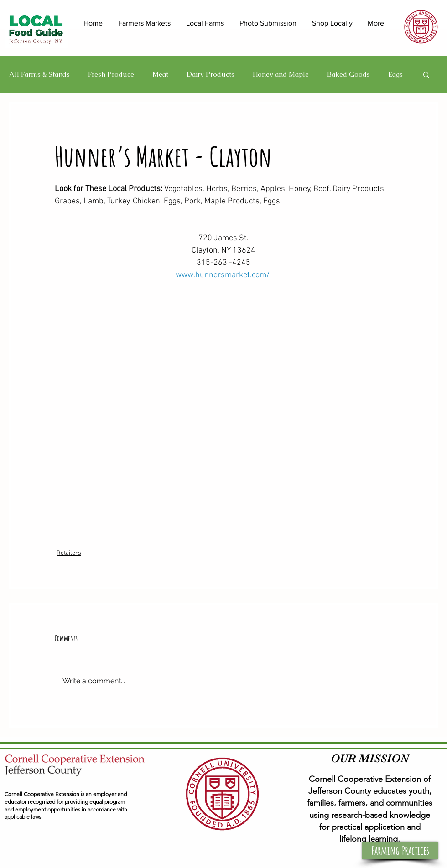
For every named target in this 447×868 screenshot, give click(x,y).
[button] (426, 74)
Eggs (395, 74)
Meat (160, 74)
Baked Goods (348, 74)
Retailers (69, 553)
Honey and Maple (281, 74)
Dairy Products (211, 74)
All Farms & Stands (39, 74)
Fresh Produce (111, 74)
